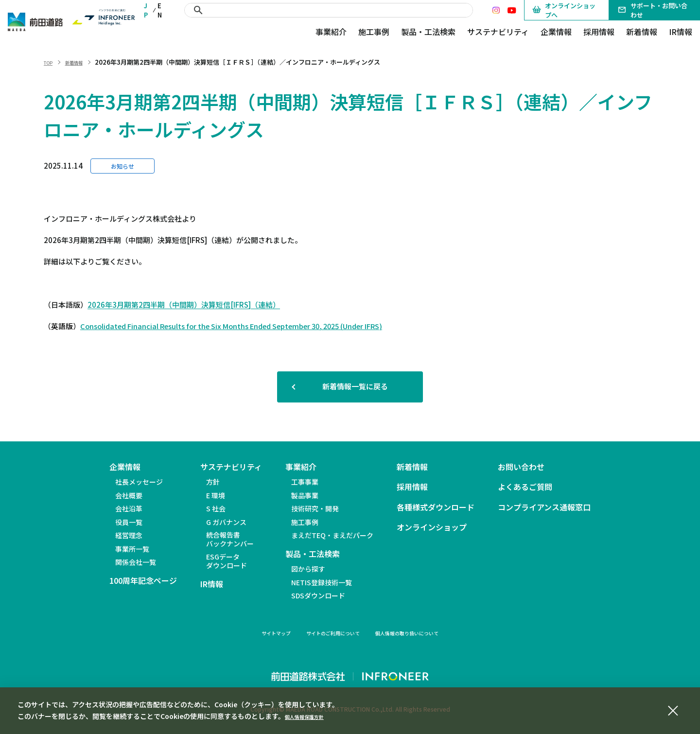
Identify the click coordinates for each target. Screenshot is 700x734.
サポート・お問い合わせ (652, 10)
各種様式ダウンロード (436, 507)
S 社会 (216, 508)
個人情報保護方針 (312, 716)
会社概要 (129, 495)
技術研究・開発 (315, 508)
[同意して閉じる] (673, 709)
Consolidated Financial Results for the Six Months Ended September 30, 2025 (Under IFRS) (231, 326)
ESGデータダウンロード (227, 561)
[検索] (329, 10)
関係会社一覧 (136, 562)
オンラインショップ (432, 527)
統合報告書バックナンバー (230, 539)
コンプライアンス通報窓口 (544, 507)
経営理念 (129, 535)
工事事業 (305, 482)
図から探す (308, 569)
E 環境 (216, 495)
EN (160, 10)
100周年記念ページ (143, 581)
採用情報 (599, 32)
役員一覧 (129, 522)
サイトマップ (253, 632)
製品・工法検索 (428, 32)
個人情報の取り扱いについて (423, 632)
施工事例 (374, 32)
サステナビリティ (498, 32)
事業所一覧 (132, 549)
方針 (213, 482)
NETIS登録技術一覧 (322, 582)
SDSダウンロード (318, 595)
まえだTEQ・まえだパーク (332, 535)
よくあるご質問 (525, 487)
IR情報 (681, 32)
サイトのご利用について (326, 632)
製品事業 (305, 495)
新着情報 (642, 32)
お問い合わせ (521, 467)
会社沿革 (129, 508)
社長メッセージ (139, 482)
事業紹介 (331, 32)
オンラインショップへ (564, 10)
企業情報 (556, 32)
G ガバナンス (226, 522)
